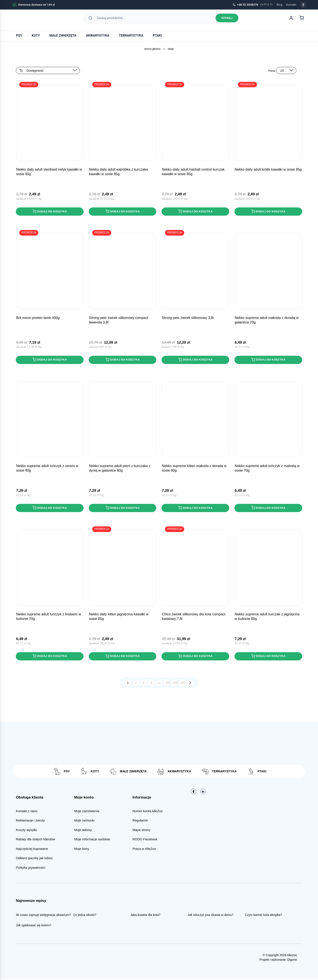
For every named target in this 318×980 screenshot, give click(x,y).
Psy (19, 36)
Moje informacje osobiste (92, 840)
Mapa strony (141, 830)
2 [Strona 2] (136, 683)
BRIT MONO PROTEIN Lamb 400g (38, 318)
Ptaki (157, 36)
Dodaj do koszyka (50, 212)
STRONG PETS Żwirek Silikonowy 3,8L (188, 318)
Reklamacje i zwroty (30, 821)
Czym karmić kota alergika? (263, 916)
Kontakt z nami (27, 812)
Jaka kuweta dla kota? (145, 916)
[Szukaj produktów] (155, 20)
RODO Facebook (145, 840)
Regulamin (140, 821)
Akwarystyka (98, 36)
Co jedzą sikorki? (85, 916)
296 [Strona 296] (175, 683)
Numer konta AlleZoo (148, 812)
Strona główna (152, 49)
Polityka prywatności (31, 868)
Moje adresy (83, 830)
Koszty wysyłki (26, 830)
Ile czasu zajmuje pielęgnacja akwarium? (43, 916)
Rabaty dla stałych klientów (35, 840)
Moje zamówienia (87, 812)
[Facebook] (303, 5)
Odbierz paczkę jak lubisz (34, 859)
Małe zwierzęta (63, 36)
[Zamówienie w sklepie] (48, 70)
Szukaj (227, 20)
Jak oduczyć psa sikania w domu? (211, 916)
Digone (292, 960)
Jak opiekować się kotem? (33, 926)
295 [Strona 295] (168, 683)
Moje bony (82, 849)
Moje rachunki (84, 821)
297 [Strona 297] (183, 683)
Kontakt (291, 5)
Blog (279, 5)
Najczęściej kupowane (32, 849)
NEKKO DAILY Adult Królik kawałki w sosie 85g (268, 170)
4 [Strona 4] (151, 683)
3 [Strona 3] (143, 683)
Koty (36, 36)
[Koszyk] (302, 20)
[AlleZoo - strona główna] (27, 20)
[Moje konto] (291, 20)
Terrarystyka (131, 36)
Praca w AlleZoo (144, 849)
